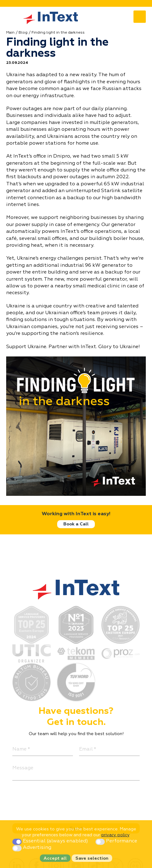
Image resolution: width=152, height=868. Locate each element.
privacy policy (115, 835)
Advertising (32, 848)
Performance (116, 841)
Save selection (92, 858)
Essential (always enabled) (51, 841)
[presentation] (59, 799)
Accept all (55, 858)
